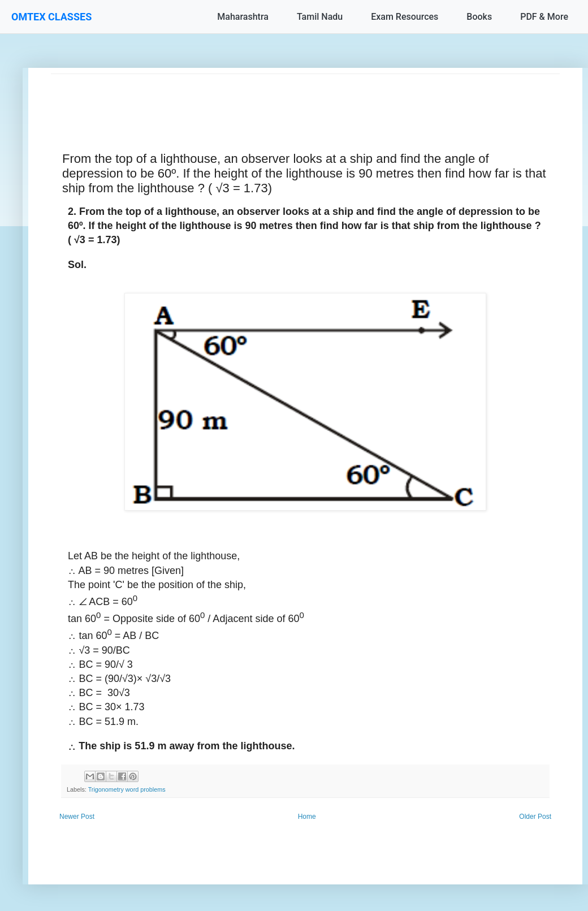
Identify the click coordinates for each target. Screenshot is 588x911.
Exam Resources (405, 17)
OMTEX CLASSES (51, 17)
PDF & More (544, 17)
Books (479, 17)
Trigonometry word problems (127, 789)
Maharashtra (243, 17)
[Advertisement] (305, 100)
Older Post (535, 817)
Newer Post (77, 817)
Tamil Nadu (320, 17)
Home (307, 817)
